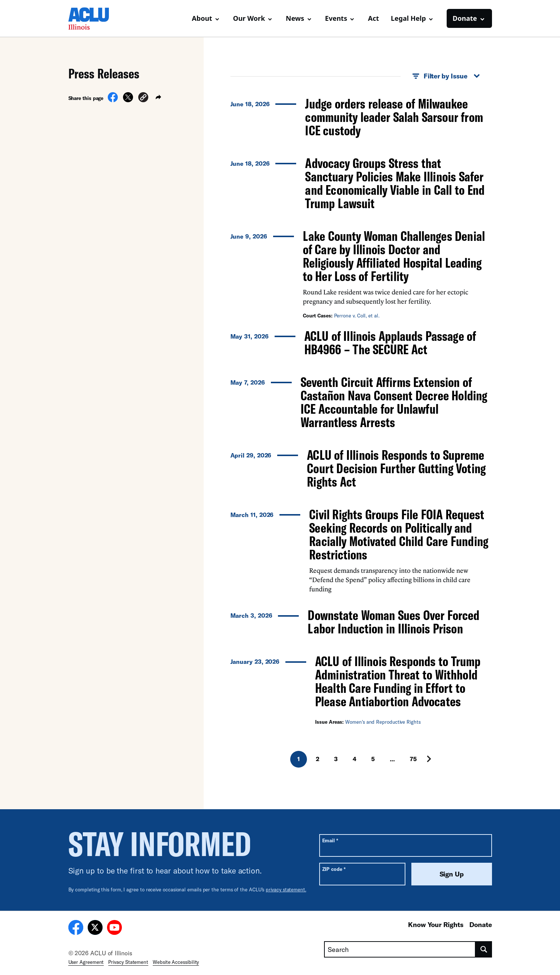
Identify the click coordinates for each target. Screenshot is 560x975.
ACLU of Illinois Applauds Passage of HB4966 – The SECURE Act (390, 343)
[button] (143, 98)
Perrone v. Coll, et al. (357, 316)
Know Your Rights (436, 924)
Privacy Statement (128, 962)
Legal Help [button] (408, 18)
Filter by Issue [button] (446, 76)
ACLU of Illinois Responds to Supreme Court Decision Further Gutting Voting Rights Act (396, 468)
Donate (481, 924)
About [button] (202, 18)
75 (413, 759)
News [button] (295, 18)
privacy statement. (286, 890)
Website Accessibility (176, 962)
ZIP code (334, 869)
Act (373, 18)
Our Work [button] (249, 18)
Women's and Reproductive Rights (383, 722)
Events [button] (336, 18)
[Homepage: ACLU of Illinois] (94, 19)
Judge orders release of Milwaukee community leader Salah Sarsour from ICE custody (394, 117)
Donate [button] (465, 18)
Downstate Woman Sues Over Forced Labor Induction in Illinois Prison (394, 622)
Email (330, 840)
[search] (484, 949)
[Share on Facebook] (113, 100)
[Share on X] (128, 100)
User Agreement (86, 962)
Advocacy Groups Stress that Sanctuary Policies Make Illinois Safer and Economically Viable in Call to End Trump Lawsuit (395, 183)
